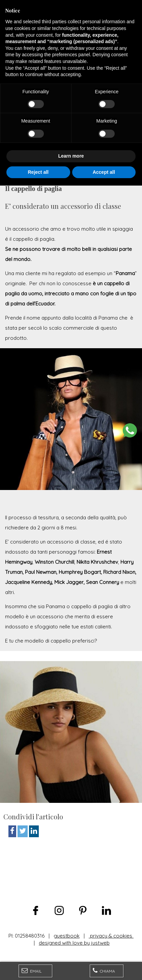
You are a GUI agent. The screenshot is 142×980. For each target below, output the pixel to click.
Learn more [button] (71, 950)
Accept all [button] (104, 966)
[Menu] (7, 7)
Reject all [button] (38, 966)
